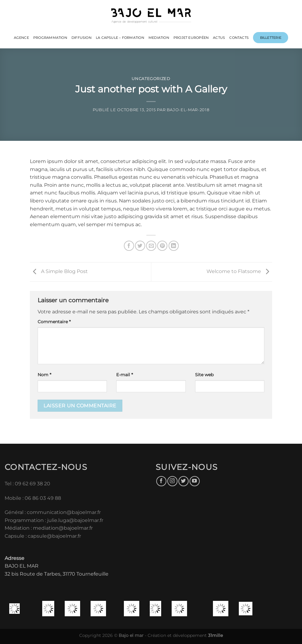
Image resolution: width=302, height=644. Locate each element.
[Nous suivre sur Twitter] (184, 481)
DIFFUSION (82, 38)
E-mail (124, 375)
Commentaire (54, 322)
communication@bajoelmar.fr (64, 512)
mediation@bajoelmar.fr (63, 528)
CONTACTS (239, 38)
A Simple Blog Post (59, 272)
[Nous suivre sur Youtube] (195, 481)
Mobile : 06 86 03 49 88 (33, 498)
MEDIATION (159, 38)
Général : (16, 512)
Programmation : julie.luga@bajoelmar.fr (55, 520)
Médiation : (18, 528)
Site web (204, 375)
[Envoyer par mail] (151, 246)
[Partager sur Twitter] (140, 246)
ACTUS (219, 38)
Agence (21, 38)
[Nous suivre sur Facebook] (161, 481)
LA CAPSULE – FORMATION (120, 38)
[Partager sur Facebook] (129, 246)
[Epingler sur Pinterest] (162, 246)
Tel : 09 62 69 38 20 (27, 484)
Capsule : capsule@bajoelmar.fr (43, 536)
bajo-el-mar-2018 (188, 110)
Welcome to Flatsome (239, 272)
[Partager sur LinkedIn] (174, 246)
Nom (44, 375)
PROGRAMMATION (50, 38)
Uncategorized (151, 79)
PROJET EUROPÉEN (191, 38)
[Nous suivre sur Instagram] (172, 481)
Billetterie (271, 38)
